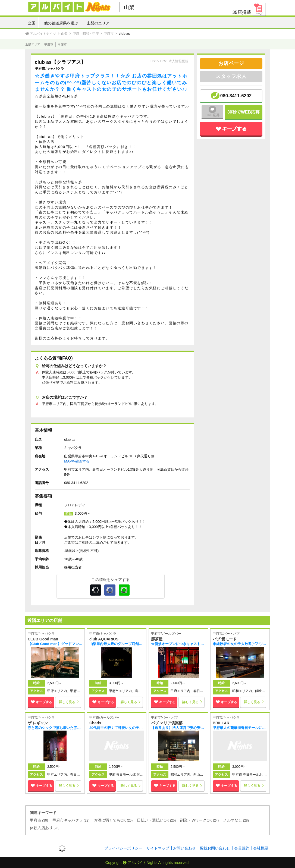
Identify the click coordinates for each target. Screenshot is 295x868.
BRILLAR (221, 723)
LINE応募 (212, 111)
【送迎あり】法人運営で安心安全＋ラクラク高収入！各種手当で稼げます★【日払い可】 (178, 728)
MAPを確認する (77, 461)
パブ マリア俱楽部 (167, 723)
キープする (41, 702)
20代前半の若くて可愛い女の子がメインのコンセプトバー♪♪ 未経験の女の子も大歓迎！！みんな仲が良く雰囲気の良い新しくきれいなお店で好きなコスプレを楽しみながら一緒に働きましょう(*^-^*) (117, 728)
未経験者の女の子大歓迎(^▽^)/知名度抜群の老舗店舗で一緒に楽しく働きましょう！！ (240, 644)
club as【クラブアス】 (60, 62)
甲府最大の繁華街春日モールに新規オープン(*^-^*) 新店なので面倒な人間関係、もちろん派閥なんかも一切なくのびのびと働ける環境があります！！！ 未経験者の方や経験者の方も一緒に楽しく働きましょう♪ (240, 728)
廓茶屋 (157, 639)
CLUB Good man (43, 639)
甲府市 (49, 44)
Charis (95, 723)
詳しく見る (67, 702)
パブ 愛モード (225, 639)
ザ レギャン (38, 723)
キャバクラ (55, 69)
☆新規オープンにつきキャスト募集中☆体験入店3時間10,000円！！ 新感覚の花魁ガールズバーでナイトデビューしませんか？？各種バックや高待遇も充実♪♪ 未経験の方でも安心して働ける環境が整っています (178, 644)
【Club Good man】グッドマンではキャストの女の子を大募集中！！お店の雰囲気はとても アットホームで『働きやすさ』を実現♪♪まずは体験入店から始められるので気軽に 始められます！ (55, 644)
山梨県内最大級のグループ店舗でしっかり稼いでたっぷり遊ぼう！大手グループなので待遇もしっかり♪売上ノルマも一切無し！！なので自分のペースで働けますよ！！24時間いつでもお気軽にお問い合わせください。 (117, 644)
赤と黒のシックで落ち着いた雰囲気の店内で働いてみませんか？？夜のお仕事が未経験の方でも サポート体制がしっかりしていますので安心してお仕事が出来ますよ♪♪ (55, 728)
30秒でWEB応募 (244, 112)
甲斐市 (62, 44)
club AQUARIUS (104, 639)
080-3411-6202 (236, 96)
